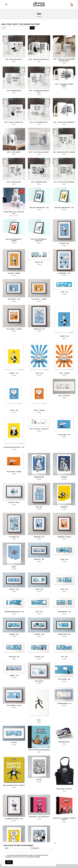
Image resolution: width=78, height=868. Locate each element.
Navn (16, 850)
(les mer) (37, 857)
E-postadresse (41, 850)
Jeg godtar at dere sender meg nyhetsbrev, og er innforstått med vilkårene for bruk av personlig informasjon (27, 856)
